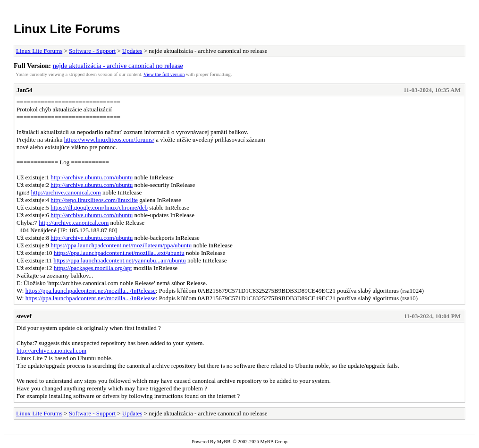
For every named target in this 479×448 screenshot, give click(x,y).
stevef (24, 316)
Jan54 (24, 90)
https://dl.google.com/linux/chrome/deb (99, 207)
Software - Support (92, 51)
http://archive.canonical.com (66, 192)
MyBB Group (273, 442)
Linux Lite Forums (67, 29)
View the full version (164, 74)
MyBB (224, 442)
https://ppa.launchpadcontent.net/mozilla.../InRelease (91, 291)
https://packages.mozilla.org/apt (93, 268)
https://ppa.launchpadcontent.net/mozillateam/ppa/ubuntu (121, 245)
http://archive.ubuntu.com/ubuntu (92, 177)
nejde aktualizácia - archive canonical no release (118, 66)
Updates (132, 51)
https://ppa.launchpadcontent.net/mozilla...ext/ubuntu (119, 253)
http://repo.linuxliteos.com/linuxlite (94, 200)
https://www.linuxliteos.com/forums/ (109, 139)
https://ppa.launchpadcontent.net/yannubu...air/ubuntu (120, 260)
